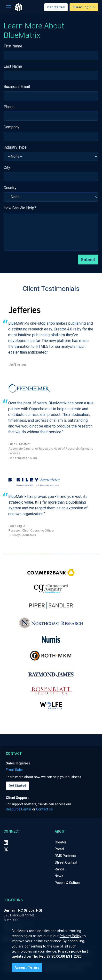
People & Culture (67, 883)
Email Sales (15, 770)
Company (12, 127)
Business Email (17, 87)
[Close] (27, 968)
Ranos (60, 869)
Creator (61, 842)
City (7, 168)
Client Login (82, 7)
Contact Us (44, 809)
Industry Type (15, 147)
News (59, 876)
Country (10, 188)
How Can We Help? (20, 208)
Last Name (13, 66)
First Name (13, 46)
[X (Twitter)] (6, 849)
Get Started (56, 7)
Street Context (66, 862)
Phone (9, 107)
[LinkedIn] (6, 842)
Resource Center (19, 809)
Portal (59, 849)
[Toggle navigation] (8, 7)
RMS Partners (65, 856)
